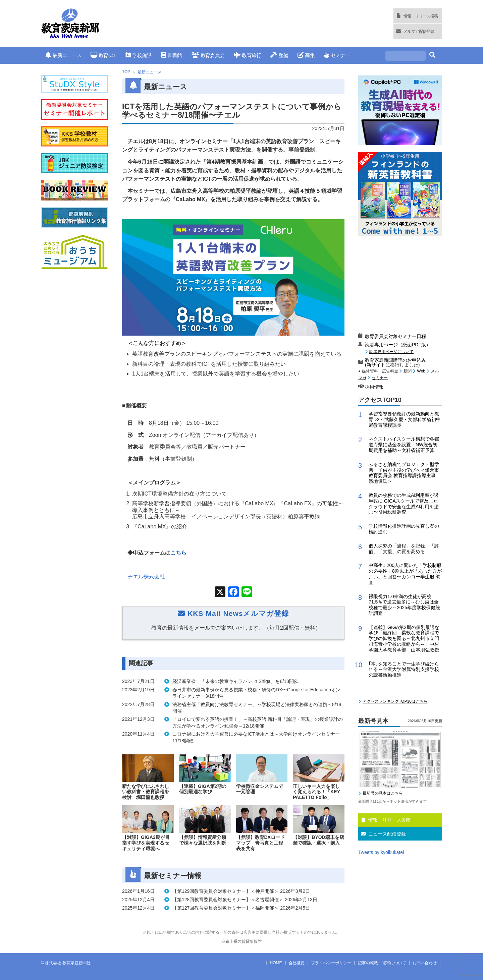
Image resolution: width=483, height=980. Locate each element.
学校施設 (138, 55)
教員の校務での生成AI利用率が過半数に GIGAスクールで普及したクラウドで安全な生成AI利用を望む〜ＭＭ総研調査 (404, 504)
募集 (306, 55)
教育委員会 (208, 55)
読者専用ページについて (391, 352)
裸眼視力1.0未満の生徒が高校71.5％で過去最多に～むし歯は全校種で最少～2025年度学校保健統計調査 (404, 605)
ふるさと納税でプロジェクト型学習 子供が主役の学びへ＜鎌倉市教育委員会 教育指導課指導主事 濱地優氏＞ (405, 473)
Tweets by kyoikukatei (381, 852)
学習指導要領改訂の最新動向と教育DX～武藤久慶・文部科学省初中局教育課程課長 (405, 419)
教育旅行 (247, 55)
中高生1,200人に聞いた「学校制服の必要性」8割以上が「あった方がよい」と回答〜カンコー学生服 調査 (405, 574)
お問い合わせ (425, 963)
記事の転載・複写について (382, 963)
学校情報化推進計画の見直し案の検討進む (404, 529)
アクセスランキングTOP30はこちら (395, 701)
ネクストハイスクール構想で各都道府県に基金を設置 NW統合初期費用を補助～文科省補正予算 (404, 445)
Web (421, 371)
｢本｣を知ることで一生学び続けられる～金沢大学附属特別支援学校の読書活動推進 (404, 670)
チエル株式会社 (146, 577)
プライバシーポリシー (331, 963)
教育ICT (103, 55)
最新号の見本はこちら (383, 793)
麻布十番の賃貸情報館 (241, 941)
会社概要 (297, 963)
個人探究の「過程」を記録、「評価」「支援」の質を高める (404, 549)
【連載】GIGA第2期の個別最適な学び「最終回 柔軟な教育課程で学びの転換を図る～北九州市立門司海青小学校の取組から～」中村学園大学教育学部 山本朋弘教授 (404, 639)
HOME (276, 963)
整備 (279, 55)
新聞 (408, 371)
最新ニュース (63, 55)
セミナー (337, 55)
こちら (179, 553)
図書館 (172, 55)
